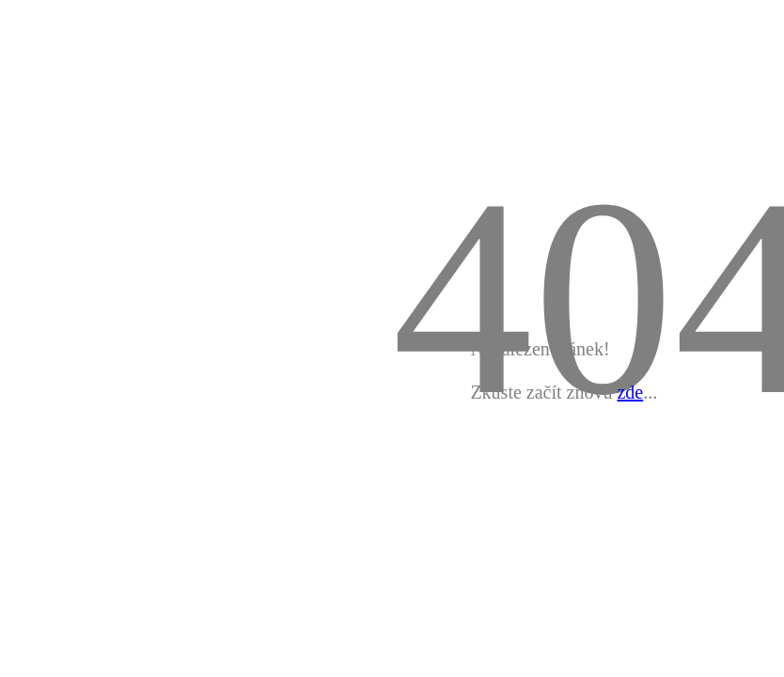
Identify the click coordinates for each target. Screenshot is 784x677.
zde (630, 392)
